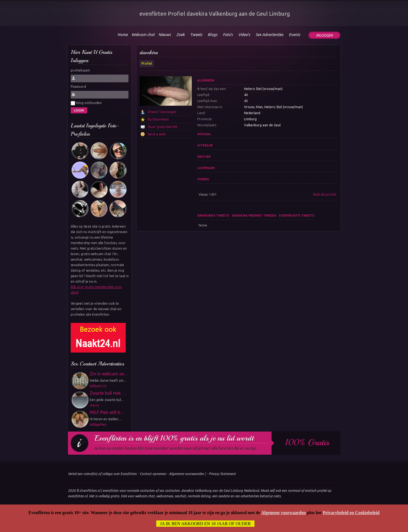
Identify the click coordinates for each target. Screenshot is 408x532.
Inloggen (324, 35)
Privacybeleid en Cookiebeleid (351, 513)
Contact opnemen (153, 474)
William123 (98, 386)
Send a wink (157, 134)
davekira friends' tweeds (254, 215)
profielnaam (80, 70)
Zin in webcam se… (109, 374)
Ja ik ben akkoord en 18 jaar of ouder (206, 524)
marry (94, 405)
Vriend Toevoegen (162, 112)
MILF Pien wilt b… (107, 412)
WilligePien (98, 425)
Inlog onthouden (86, 103)
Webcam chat (143, 35)
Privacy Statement (222, 474)
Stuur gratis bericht (163, 127)
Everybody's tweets (297, 215)
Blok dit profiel (325, 194)
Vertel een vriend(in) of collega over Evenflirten (102, 474)
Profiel (147, 63)
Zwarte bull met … (108, 393)
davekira (149, 52)
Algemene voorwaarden (187, 474)
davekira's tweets (213, 215)
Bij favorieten (158, 119)
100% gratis (307, 443)
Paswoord (78, 87)
